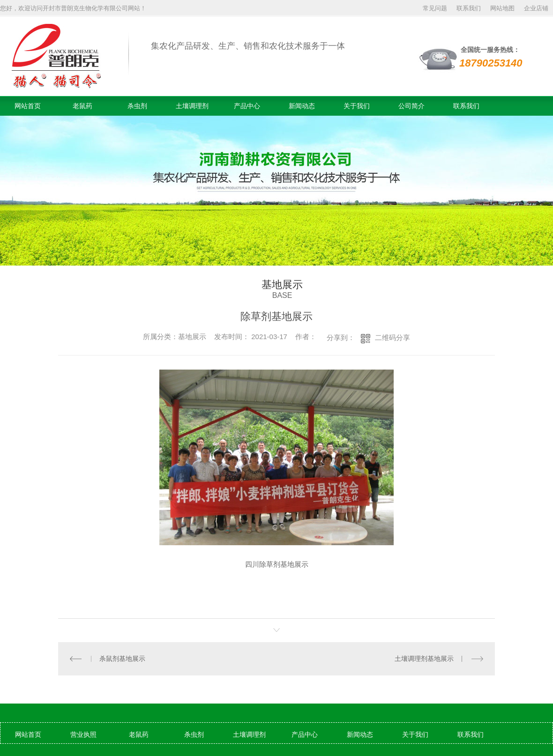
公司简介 (411, 106)
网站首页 (28, 106)
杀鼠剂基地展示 (122, 659)
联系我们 (469, 8)
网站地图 (502, 8)
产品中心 (247, 106)
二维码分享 (392, 337)
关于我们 (357, 106)
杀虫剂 (137, 106)
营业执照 (83, 734)
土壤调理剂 (192, 106)
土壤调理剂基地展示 (424, 659)
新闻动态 (302, 106)
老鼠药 (82, 106)
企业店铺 (536, 8)
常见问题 (435, 8)
